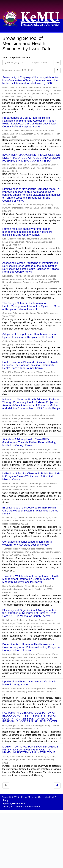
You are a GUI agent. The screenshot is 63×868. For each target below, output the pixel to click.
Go (57, 63)
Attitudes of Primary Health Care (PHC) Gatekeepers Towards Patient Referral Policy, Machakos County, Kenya (29, 442)
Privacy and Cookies (13, 807)
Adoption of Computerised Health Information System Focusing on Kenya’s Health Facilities (29, 336)
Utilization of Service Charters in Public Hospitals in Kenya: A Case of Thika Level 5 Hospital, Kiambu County (31, 476)
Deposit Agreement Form (14, 803)
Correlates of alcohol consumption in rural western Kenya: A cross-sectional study (27, 543)
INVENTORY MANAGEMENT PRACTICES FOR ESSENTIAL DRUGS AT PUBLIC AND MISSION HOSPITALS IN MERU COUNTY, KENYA (31, 158)
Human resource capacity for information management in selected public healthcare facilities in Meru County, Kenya (27, 232)
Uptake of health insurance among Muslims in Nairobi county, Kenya (29, 683)
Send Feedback (32, 807)
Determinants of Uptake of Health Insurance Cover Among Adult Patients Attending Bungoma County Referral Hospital (31, 647)
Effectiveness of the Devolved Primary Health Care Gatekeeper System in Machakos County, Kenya (30, 511)
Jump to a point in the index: (17, 58)
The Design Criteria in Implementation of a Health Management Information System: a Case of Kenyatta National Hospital (31, 306)
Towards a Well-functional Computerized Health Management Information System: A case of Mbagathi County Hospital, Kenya (30, 579)
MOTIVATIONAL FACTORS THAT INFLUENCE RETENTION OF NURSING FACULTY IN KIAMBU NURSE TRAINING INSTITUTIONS (30, 750)
